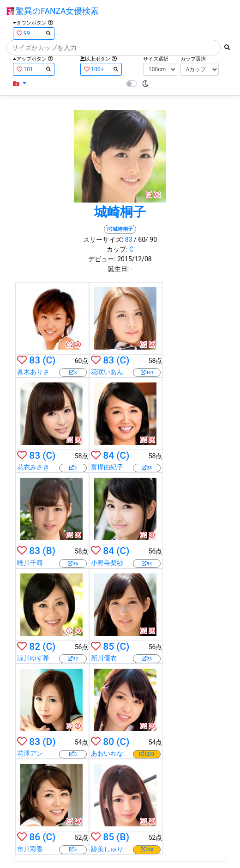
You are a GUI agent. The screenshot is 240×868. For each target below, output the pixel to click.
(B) (49, 551)
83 (129, 240)
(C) (49, 360)
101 (34, 69)
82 (35, 646)
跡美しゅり (107, 849)
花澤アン (30, 753)
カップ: (117, 249)
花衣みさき (33, 467)
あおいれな (107, 753)
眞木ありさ (33, 372)
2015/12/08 (135, 259)
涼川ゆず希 (33, 658)
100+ (101, 69)
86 (35, 837)
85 (108, 646)
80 (108, 742)
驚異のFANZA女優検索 (53, 11)
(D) (49, 742)
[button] (20, 84)
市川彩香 (30, 849)
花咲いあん (107, 372)
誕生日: (118, 269)
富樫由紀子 (107, 467)
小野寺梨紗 (107, 563)
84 (108, 456)
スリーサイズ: (103, 240)
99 (34, 33)
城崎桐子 (120, 212)
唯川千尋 (30, 563)
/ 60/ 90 (145, 240)
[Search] (114, 48)
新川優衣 (104, 658)
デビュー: (102, 259)
